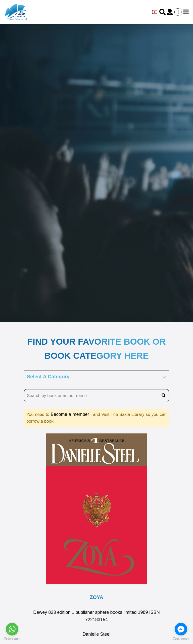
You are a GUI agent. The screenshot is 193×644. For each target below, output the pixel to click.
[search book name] (96, 396)
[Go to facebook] (181, 629)
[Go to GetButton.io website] (181, 639)
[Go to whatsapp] (12, 629)
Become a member (70, 414)
